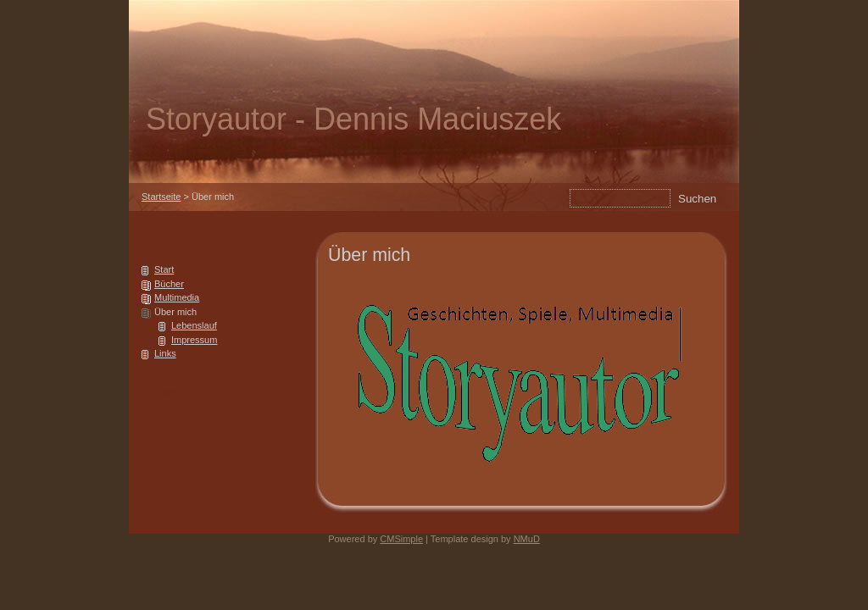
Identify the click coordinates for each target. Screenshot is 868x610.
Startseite (161, 197)
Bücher (169, 284)
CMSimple (401, 539)
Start (164, 269)
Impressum (194, 340)
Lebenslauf (194, 325)
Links (165, 353)
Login (166, 392)
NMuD (527, 539)
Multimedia (177, 297)
